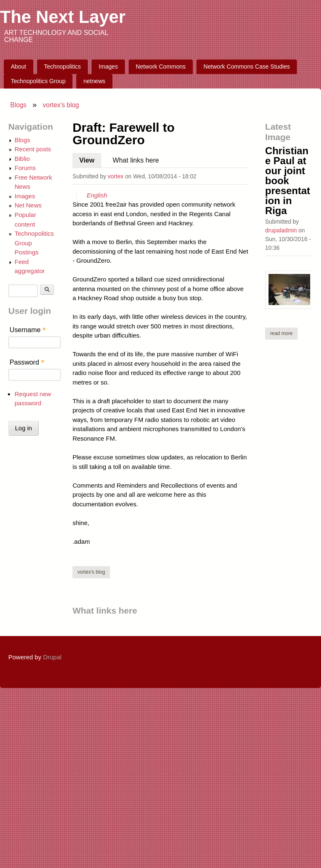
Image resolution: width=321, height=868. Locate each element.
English (97, 195)
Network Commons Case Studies (247, 67)
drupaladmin (281, 230)
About (19, 67)
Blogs (19, 105)
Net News (28, 205)
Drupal (52, 657)
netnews (94, 81)
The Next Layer (63, 17)
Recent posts (33, 149)
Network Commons (161, 67)
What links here (136, 160)
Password (27, 362)
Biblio (22, 159)
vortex (116, 176)
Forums (25, 168)
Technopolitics (63, 67)
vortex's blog (61, 105)
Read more (284, 333)
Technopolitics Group (38, 81)
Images (108, 67)
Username (28, 330)
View (90, 158)
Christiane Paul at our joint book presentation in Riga (288, 181)
